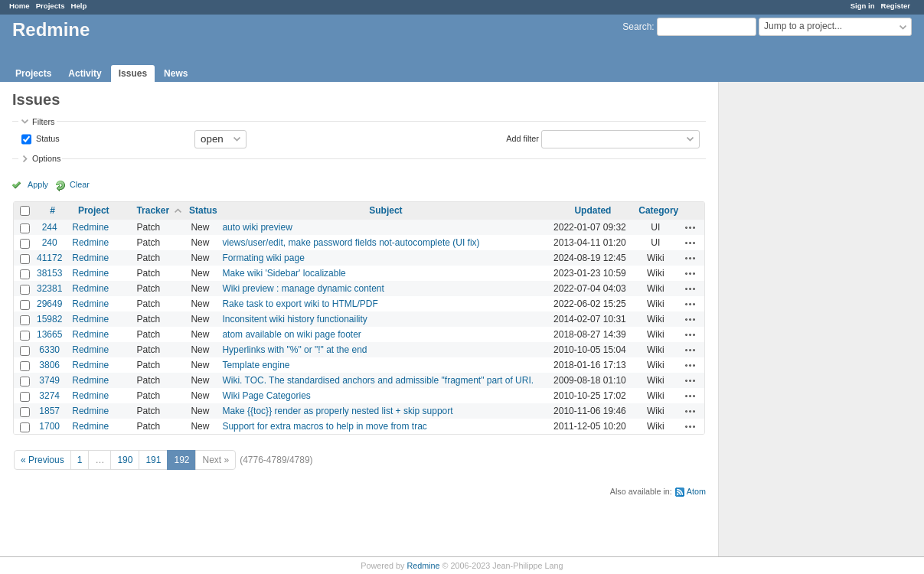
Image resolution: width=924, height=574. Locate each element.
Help (79, 6)
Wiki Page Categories (266, 396)
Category (658, 210)
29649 (49, 304)
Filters (43, 122)
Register (896, 6)
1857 (49, 411)
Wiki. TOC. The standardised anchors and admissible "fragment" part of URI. (378, 380)
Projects (51, 6)
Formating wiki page (263, 258)
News (176, 73)
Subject (385, 210)
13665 (49, 334)
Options (46, 158)
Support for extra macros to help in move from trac (324, 426)
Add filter (522, 138)
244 (50, 227)
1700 (49, 426)
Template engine (256, 365)
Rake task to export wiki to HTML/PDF (300, 304)
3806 (49, 365)
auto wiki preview (257, 227)
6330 (49, 350)
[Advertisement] (795, 322)
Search (637, 27)
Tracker (153, 210)
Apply (38, 184)
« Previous (42, 460)
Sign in (863, 6)
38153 (49, 273)
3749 (49, 380)
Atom (696, 491)
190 (125, 460)
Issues (133, 73)
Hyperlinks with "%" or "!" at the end (294, 350)
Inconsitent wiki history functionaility (294, 319)
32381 (49, 289)
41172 (49, 258)
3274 (49, 396)
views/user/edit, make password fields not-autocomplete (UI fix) (351, 243)
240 (50, 243)
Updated (593, 210)
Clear (80, 184)
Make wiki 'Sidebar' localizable (284, 273)
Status (47, 138)
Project (94, 210)
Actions (691, 227)
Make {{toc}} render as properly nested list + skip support (337, 411)
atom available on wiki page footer (291, 334)
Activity (85, 73)
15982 (49, 319)
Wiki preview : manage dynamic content (303, 289)
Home (20, 6)
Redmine (90, 227)
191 (153, 460)
